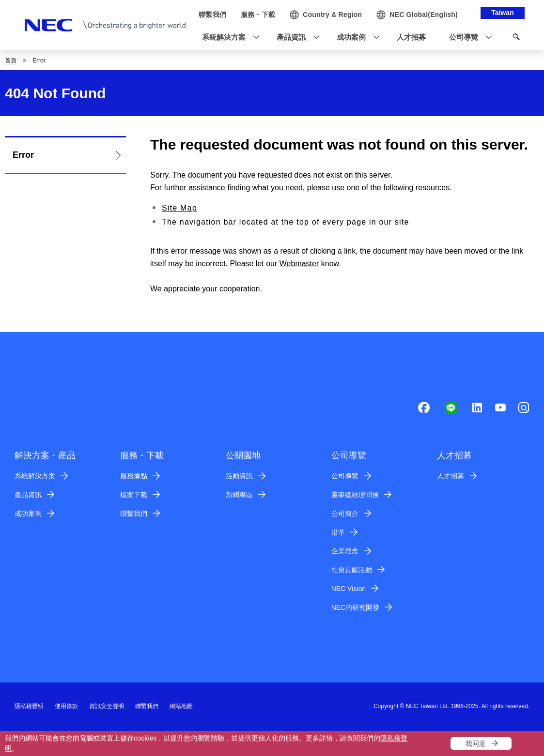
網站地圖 (181, 706)
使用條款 (66, 706)
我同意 (476, 743)
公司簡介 (345, 514)
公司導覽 (345, 476)
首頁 (11, 60)
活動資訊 (239, 476)
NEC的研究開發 (356, 607)
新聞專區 (239, 495)
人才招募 (451, 476)
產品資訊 (28, 495)
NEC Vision (349, 589)
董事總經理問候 (355, 495)
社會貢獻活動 (352, 570)
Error (23, 155)
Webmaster (299, 264)
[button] (228, 38)
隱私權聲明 (29, 706)
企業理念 (345, 551)
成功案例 (28, 514)
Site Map (179, 208)
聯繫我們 (134, 514)
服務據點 (134, 476)
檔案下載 (134, 495)
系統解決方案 (35, 476)
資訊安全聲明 (107, 706)
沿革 (338, 532)
